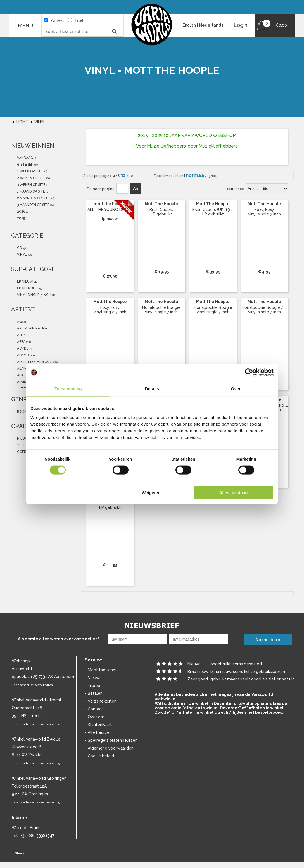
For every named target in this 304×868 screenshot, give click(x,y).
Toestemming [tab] (68, 389)
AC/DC (22, 348)
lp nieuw (25, 281)
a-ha (21, 335)
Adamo (23, 355)
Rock (21, 412)
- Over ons (95, 717)
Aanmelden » (268, 640)
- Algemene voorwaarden (109, 748)
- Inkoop (93, 686)
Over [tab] (236, 389)
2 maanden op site (33, 198)
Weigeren (151, 492)
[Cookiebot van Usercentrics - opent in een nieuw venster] (249, 373)
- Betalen (94, 693)
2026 (21, 212)
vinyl (22, 255)
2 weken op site (31, 178)
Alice (21, 375)
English (189, 25)
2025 (21, 218)
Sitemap (20, 853)
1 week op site (29, 171)
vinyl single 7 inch (34, 295)
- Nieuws (93, 678)
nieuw (22, 438)
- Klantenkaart (98, 725)
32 (124, 175)
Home (23, 122)
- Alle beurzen (98, 732)
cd (19, 248)
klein (180, 176)
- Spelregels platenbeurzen (111, 740)
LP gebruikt (27, 288)
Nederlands (211, 25)
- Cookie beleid (99, 756)
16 (118, 176)
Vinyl (40, 122)
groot (213, 176)
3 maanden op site (33, 205)
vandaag (25, 158)
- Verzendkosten (101, 701)
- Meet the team (101, 670)
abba (21, 342)
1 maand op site (31, 191)
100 (130, 176)
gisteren (25, 165)
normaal (196, 175)
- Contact (94, 709)
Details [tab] (152, 389)
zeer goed (26, 445)
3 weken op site (31, 185)
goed (21, 452)
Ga (135, 189)
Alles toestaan (234, 492)
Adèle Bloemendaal (34, 362)
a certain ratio (31, 328)
